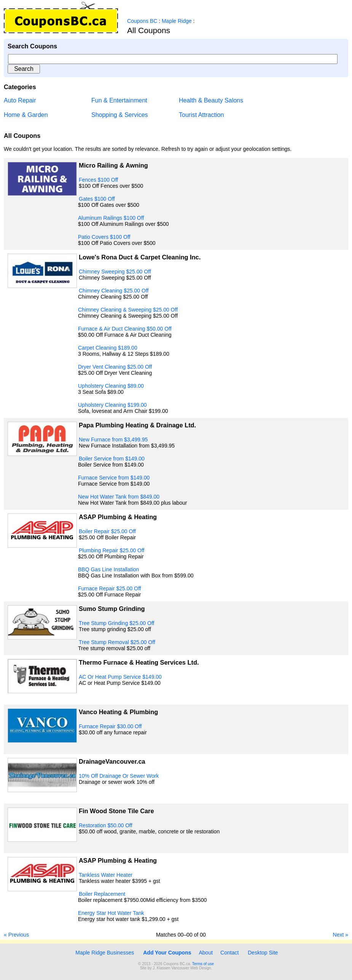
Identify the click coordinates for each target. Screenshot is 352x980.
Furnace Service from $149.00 (114, 478)
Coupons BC (142, 21)
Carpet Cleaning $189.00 (108, 348)
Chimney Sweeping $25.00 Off (115, 272)
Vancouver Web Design (191, 968)
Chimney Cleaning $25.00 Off (114, 291)
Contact (229, 953)
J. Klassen (161, 968)
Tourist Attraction (201, 115)
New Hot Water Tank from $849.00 (119, 497)
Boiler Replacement (102, 894)
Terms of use (203, 964)
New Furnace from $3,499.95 (113, 440)
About (206, 953)
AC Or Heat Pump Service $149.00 (120, 677)
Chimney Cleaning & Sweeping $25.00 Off (128, 310)
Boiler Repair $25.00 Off (107, 531)
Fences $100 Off (98, 180)
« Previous (16, 935)
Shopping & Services (120, 115)
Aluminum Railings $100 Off (111, 218)
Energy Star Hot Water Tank (111, 913)
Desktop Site (263, 953)
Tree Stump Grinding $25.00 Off (116, 623)
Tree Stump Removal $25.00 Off (117, 642)
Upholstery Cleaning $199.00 (112, 405)
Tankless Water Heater (106, 875)
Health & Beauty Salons (211, 100)
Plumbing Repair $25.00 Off (112, 550)
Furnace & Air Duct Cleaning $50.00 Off (125, 329)
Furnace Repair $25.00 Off (110, 588)
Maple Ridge (177, 21)
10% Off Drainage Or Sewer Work (119, 776)
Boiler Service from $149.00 (112, 459)
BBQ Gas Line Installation (108, 569)
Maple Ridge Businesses (104, 953)
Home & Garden (26, 115)
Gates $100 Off (97, 199)
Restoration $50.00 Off (106, 825)
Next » (341, 935)
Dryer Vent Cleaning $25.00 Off (115, 367)
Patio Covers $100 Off (104, 237)
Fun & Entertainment (119, 100)
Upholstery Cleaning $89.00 (111, 386)
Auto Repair (20, 100)
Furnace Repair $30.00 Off (110, 726)
